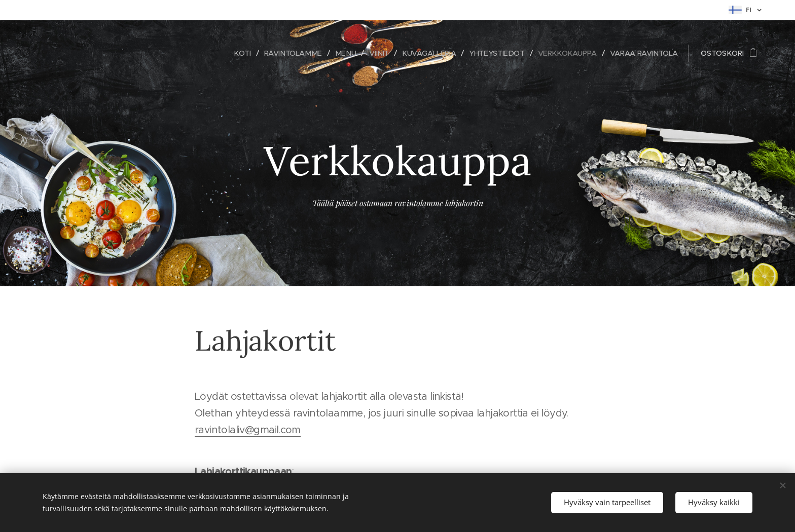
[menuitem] (230, 53)
